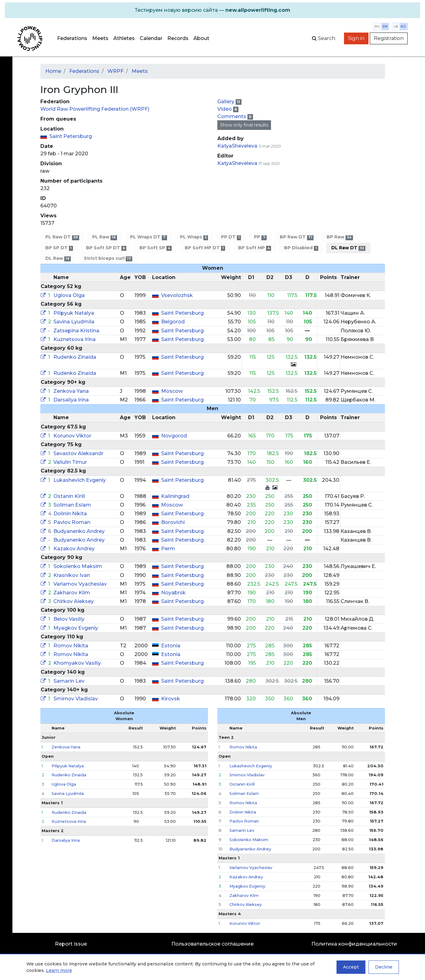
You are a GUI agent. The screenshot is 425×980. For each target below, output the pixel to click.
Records (178, 38)
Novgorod (174, 436)
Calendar (151, 38)
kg (403, 26)
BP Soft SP (155, 248)
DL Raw (58, 258)
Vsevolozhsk (177, 295)
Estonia (171, 646)
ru (377, 26)
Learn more (59, 970)
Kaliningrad (175, 496)
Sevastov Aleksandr (78, 453)
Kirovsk (171, 699)
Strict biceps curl (108, 258)
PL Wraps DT (148, 237)
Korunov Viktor (72, 436)
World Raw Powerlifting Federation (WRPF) (95, 109)
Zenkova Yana (71, 391)
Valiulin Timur (70, 462)
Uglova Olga (69, 295)
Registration (389, 38)
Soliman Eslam (72, 505)
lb (396, 26)
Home (53, 71)
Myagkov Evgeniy (76, 628)
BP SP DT (59, 248)
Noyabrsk (173, 593)
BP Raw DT (297, 237)
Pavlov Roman (72, 522)
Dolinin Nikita (70, 514)
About (201, 38)
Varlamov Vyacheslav (80, 584)
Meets (100, 38)
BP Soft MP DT (205, 248)
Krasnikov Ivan (72, 575)
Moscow (172, 391)
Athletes (124, 38)
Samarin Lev (69, 681)
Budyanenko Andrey (79, 531)
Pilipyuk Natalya (74, 313)
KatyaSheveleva (237, 146)
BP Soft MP (255, 248)
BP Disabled (301, 248)
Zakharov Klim (72, 593)
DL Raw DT (348, 248)
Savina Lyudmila (74, 322)
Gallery (226, 102)
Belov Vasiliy (69, 619)
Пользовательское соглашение (212, 944)
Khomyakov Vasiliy (77, 663)
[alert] (212, 10)
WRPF (115, 71)
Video (225, 109)
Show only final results (244, 125)
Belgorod (173, 322)
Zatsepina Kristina (76, 331)
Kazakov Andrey (74, 549)
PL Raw (105, 237)
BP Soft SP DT (106, 248)
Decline (384, 967)
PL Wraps (194, 237)
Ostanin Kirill (69, 496)
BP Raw (340, 237)
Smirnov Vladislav (76, 699)
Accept (351, 967)
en (385, 26)
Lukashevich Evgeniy (80, 480)
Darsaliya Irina (71, 400)
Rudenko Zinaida (75, 357)
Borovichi (173, 522)
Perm (168, 549)
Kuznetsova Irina (75, 339)
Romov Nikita (71, 646)
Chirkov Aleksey (74, 601)
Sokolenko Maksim (78, 566)
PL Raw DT (62, 237)
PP (260, 237)
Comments (232, 116)
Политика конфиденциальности (354, 944)
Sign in (356, 38)
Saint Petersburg (71, 136)
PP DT (231, 237)
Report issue (71, 944)
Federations (72, 38)
